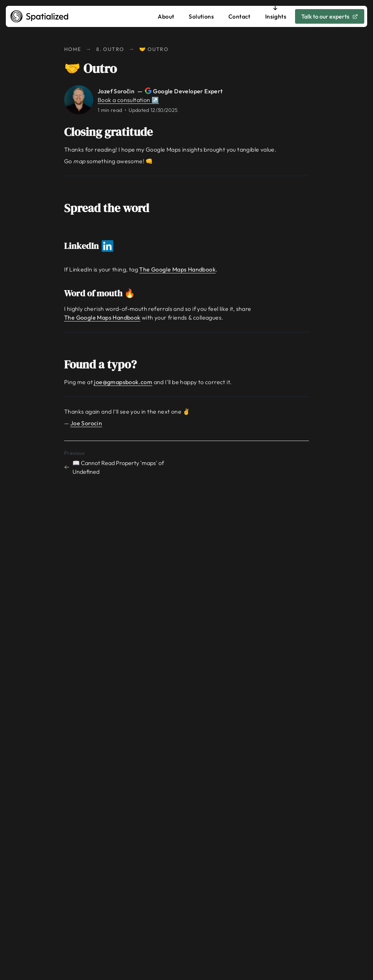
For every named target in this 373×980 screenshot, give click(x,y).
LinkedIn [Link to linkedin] (94, 246)
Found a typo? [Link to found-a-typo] (105, 364)
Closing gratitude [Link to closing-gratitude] (113, 132)
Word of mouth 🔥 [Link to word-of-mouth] (105, 293)
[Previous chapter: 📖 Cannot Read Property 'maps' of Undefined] (124, 462)
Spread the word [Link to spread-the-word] (112, 208)
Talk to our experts (330, 16)
